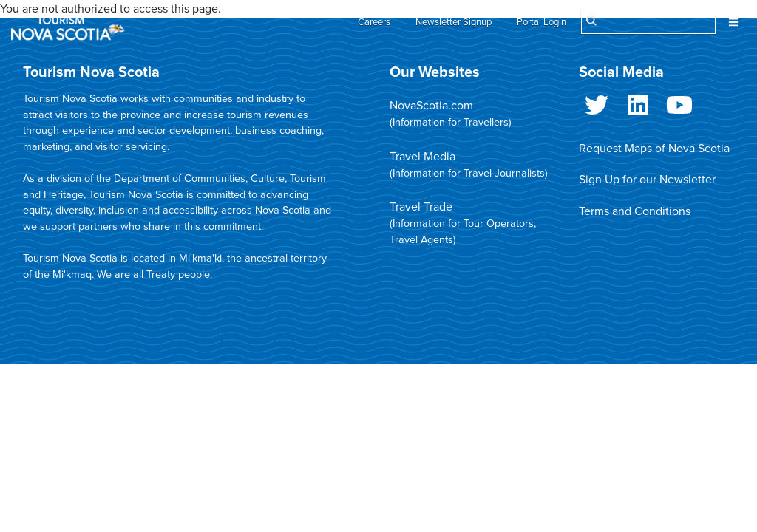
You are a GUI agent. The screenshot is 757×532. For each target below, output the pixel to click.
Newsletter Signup (454, 22)
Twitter (597, 108)
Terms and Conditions (635, 211)
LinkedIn (638, 108)
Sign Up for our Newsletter (647, 180)
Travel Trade (421, 207)
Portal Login (542, 22)
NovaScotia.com (431, 106)
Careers (374, 22)
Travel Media (422, 157)
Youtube (679, 108)
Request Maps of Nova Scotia (654, 149)
